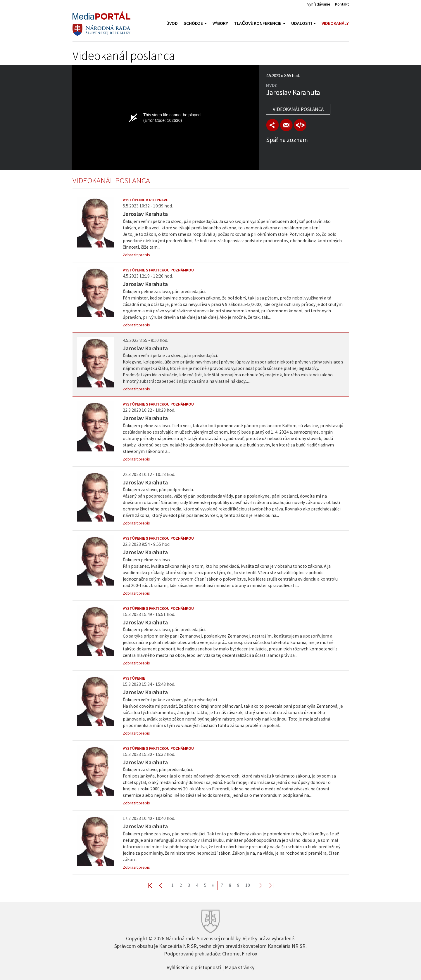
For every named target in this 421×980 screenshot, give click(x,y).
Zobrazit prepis (136, 255)
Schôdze (195, 23)
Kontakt (342, 4)
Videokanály (335, 23)
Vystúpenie (134, 678)
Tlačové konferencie (259, 23)
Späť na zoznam (287, 140)
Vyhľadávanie (319, 4)
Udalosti (303, 23)
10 (248, 885)
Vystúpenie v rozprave (145, 200)
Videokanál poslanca (298, 109)
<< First (153, 885)
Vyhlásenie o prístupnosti (194, 967)
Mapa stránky (240, 967)
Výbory (220, 23)
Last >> (268, 885)
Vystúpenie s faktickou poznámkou (158, 270)
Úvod (172, 23)
